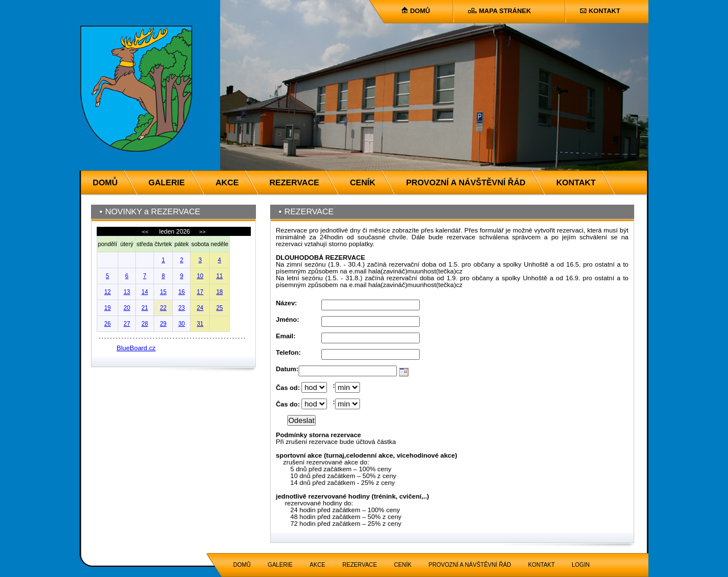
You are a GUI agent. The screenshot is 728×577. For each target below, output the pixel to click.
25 (220, 308)
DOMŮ (420, 11)
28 (145, 324)
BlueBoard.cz (136, 348)
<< (146, 232)
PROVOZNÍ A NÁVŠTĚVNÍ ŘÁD (466, 182)
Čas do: (288, 404)
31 (200, 324)
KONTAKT (604, 11)
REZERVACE (294, 182)
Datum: (287, 369)
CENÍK (363, 182)
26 (107, 324)
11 (220, 276)
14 (145, 292)
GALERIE (167, 182)
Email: (286, 336)
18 (220, 292)
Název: (286, 303)
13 (127, 292)
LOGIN (580, 565)
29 (163, 324)
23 (182, 308)
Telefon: (288, 352)
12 (107, 292)
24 (200, 308)
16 (182, 292)
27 (127, 324)
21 (145, 308)
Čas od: (288, 388)
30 (182, 324)
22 (163, 308)
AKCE (227, 182)
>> (201, 232)
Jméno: (288, 319)
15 (163, 292)
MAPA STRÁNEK (505, 11)
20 (127, 308)
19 (107, 308)
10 (200, 276)
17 (200, 292)
